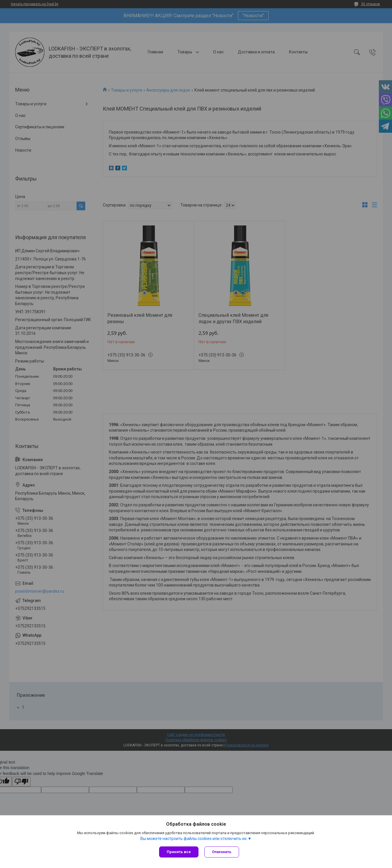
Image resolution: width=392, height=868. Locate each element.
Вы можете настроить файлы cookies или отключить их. (194, 839)
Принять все (179, 852)
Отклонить (222, 852)
